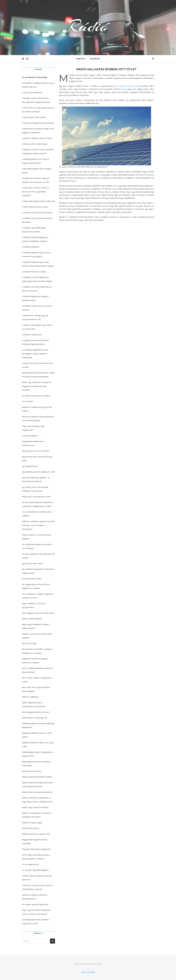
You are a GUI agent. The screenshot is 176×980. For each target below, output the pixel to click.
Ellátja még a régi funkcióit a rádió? (36, 497)
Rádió (88, 26)
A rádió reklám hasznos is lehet (35, 207)
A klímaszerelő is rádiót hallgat (35, 144)
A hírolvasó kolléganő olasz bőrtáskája (38, 123)
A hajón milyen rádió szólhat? (34, 117)
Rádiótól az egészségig (32, 823)
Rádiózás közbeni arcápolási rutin (36, 834)
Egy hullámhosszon (30, 466)
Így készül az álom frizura (33, 563)
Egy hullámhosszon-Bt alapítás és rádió (38, 472)
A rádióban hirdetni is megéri (34, 272)
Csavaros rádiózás (30, 436)
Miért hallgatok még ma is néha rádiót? (38, 613)
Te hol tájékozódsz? (30, 864)
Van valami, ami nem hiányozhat (35, 904)
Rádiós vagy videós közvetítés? (35, 807)
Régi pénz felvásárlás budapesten (36, 849)
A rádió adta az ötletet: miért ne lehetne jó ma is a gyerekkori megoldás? (35, 192)
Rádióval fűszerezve (31, 828)
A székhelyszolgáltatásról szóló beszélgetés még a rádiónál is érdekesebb (35, 354)
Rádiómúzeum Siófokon (32, 771)
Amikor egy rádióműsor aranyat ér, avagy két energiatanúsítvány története (37, 386)
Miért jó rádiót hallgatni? (32, 619)
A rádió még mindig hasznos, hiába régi (38, 201)
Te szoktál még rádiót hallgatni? (35, 870)
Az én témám (28, 401)
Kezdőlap (95, 59)
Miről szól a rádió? (30, 643)
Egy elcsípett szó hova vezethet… (36, 451)
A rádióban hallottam (31, 247)
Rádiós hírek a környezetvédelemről (37, 792)
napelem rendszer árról (129, 86)
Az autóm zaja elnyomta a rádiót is (36, 396)
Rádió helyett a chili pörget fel (35, 718)
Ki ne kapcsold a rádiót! (32, 579)
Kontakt (81, 59)
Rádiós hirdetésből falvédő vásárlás (37, 777)
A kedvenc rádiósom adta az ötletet (37, 138)
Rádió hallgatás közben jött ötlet (36, 712)
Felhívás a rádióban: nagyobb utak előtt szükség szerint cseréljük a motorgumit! (38, 525)
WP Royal (97, 964)
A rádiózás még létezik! (32, 334)
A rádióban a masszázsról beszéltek (37, 213)
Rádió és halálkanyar (30, 697)
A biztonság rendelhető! (32, 92)
